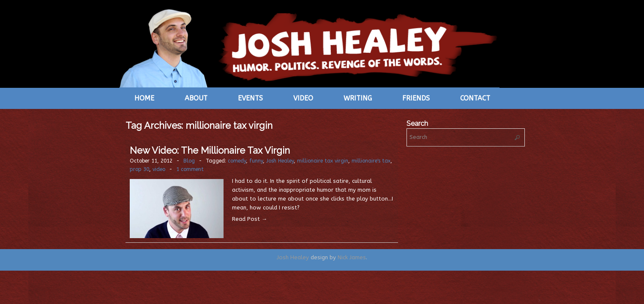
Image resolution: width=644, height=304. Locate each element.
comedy (237, 161)
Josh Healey (280, 161)
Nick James (352, 257)
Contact (475, 98)
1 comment (190, 169)
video (159, 169)
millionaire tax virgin (323, 161)
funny (256, 161)
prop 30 (139, 169)
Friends (416, 98)
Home (144, 98)
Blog (189, 161)
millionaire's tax (371, 161)
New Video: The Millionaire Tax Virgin (210, 150)
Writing (358, 98)
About (196, 98)
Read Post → (250, 219)
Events (250, 98)
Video (303, 98)
